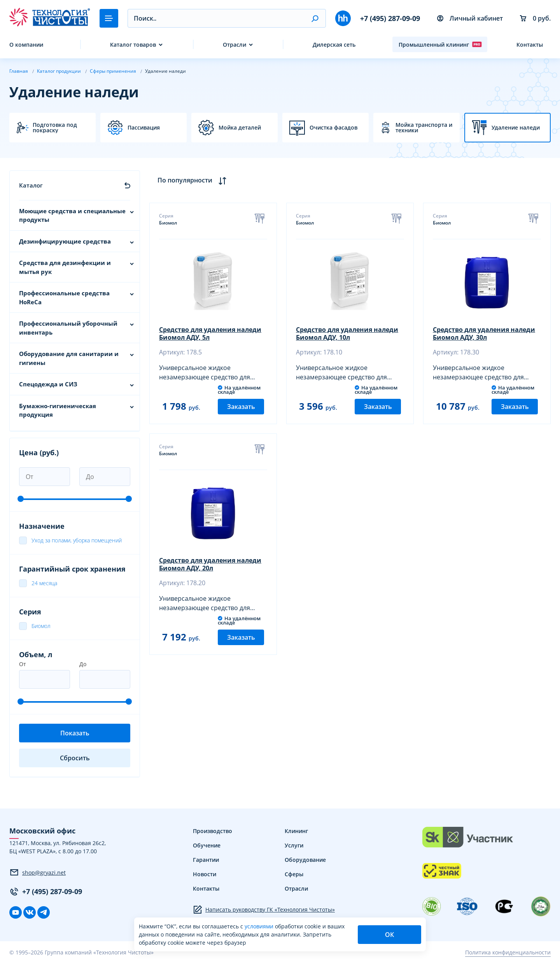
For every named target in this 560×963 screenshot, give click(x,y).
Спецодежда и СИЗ (48, 384)
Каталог (31, 185)
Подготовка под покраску (55, 128)
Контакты (530, 45)
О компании (26, 45)
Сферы (294, 874)
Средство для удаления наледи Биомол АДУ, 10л (347, 333)
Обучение (207, 845)
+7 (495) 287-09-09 (390, 18)
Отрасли (234, 45)
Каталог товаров (133, 45)
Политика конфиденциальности (508, 952)
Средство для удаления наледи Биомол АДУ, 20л (210, 564)
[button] (315, 18)
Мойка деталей (240, 128)
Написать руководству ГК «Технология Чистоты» (264, 910)
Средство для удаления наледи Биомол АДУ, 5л (210, 333)
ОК (389, 935)
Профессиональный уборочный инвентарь (68, 328)
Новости (205, 874)
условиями (260, 926)
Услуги (294, 845)
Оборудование (305, 860)
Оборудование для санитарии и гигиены (69, 358)
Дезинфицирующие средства (65, 241)
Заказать (241, 407)
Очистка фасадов (333, 128)
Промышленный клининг (440, 44)
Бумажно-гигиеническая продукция (58, 410)
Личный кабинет (470, 18)
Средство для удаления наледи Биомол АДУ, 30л (484, 333)
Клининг (296, 831)
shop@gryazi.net (38, 872)
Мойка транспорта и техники (424, 128)
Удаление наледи (516, 128)
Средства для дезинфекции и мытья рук (65, 267)
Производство (213, 831)
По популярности (192, 180)
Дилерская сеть (334, 45)
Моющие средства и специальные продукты (72, 215)
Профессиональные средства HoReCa (64, 297)
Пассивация (144, 128)
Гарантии (206, 860)
